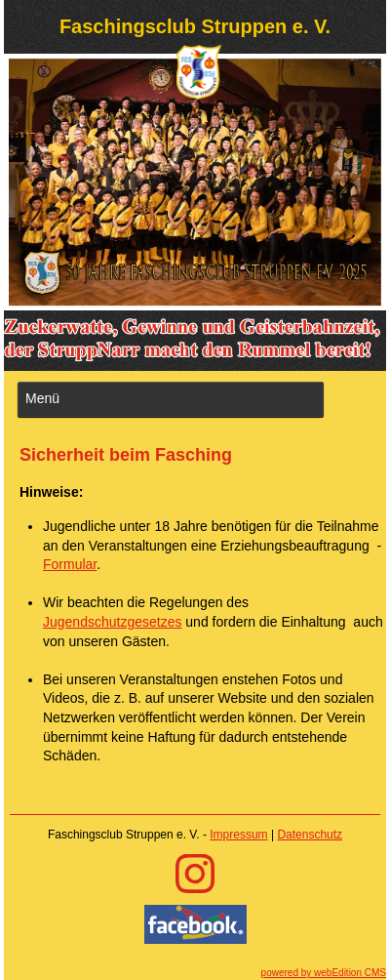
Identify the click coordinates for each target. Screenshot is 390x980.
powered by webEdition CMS (324, 973)
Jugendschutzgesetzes (112, 622)
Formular (70, 564)
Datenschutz (310, 835)
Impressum (238, 835)
